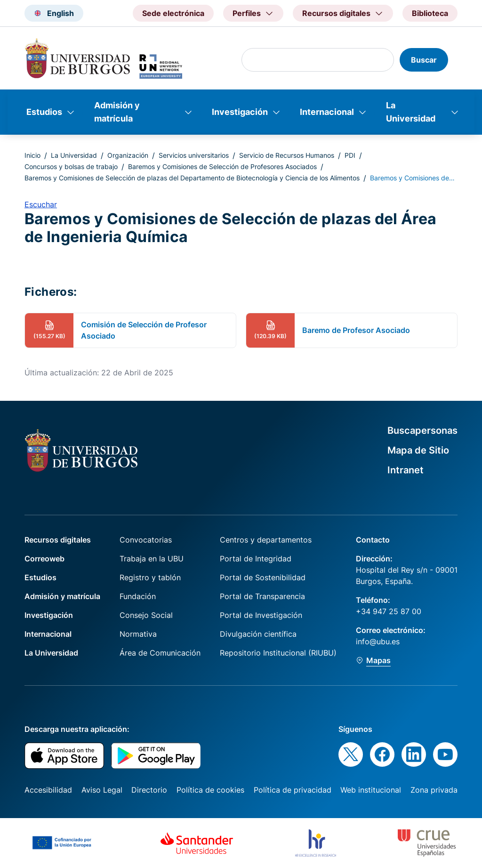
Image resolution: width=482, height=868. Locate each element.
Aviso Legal (102, 790)
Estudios (44, 112)
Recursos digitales (58, 540)
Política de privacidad (293, 790)
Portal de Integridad (256, 559)
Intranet (406, 470)
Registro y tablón (150, 577)
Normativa (138, 634)
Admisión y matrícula (117, 112)
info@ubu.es (378, 641)
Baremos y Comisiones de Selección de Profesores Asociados (222, 166)
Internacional (327, 112)
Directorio (149, 790)
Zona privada (434, 790)
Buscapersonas (422, 430)
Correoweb (44, 559)
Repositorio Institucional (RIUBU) (278, 653)
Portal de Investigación (261, 615)
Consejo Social (146, 615)
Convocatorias (146, 540)
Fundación (138, 596)
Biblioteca (430, 13)
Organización (128, 155)
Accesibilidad (48, 790)
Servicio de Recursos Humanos (287, 155)
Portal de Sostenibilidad (263, 577)
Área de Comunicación (160, 653)
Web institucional (371, 790)
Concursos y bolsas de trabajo (71, 166)
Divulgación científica (258, 634)
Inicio (32, 155)
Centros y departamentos (266, 540)
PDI (350, 155)
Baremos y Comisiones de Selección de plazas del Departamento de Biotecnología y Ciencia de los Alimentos (192, 178)
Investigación (240, 112)
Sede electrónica (173, 13)
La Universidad (411, 112)
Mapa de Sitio (418, 450)
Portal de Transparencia (262, 596)
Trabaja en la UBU (152, 559)
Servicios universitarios (194, 155)
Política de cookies (210, 790)
